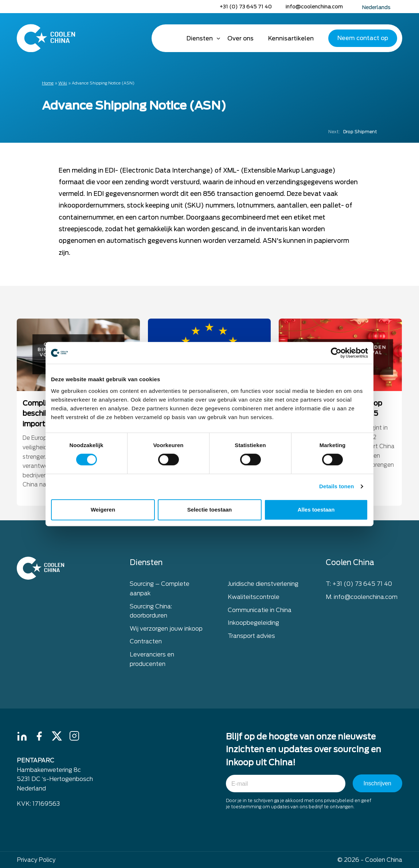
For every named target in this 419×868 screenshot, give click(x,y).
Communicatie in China (260, 613)
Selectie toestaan (210, 510)
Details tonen (336, 486)
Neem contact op (363, 38)
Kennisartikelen (291, 38)
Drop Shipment (353, 132)
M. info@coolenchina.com (362, 599)
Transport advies (251, 638)
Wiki (63, 83)
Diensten (200, 38)
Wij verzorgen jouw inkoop (166, 631)
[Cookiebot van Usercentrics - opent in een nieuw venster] (336, 353)
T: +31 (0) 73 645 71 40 (359, 587)
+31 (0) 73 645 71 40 (246, 7)
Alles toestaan (316, 510)
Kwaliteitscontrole (254, 599)
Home (169, 38)
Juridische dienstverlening (263, 587)
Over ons (240, 38)
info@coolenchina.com (314, 7)
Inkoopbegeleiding (253, 625)
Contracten (146, 644)
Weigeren (103, 510)
